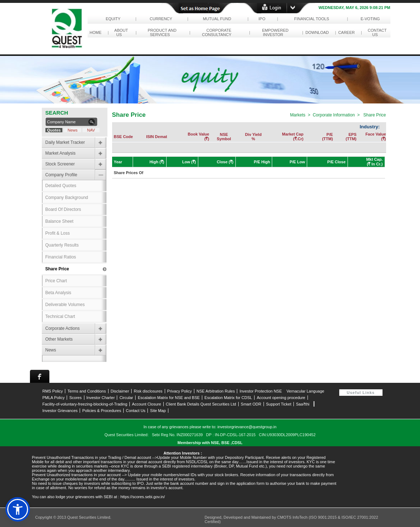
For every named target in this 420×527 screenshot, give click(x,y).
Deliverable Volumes (65, 305)
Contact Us (136, 411)
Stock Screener (60, 164)
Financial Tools (312, 19)
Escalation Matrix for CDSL (228, 398)
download (317, 32)
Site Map (158, 411)
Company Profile (61, 175)
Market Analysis (61, 153)
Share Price (57, 269)
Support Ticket (279, 404)
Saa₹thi (303, 404)
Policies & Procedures (102, 411)
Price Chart (56, 281)
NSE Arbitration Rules (216, 391)
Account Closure (147, 404)
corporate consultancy (218, 32)
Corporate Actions (63, 328)
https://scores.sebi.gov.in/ (143, 497)
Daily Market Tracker (65, 142)
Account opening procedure (281, 398)
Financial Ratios (61, 257)
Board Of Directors (63, 209)
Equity (113, 19)
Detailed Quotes (61, 186)
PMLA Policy (54, 398)
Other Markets (59, 339)
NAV (91, 130)
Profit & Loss (58, 233)
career (346, 32)
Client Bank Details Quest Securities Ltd (201, 404)
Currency (161, 19)
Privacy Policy (180, 391)
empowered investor (274, 32)
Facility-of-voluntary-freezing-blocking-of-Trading (85, 404)
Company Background (67, 198)
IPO (262, 19)
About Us (120, 32)
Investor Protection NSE (260, 391)
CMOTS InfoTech (293, 517)
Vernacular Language (306, 391)
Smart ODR (251, 404)
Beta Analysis (58, 293)
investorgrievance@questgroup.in (247, 427)
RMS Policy (53, 391)
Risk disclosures (148, 391)
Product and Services (161, 32)
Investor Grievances (60, 411)
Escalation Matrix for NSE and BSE (169, 398)
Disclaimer (120, 391)
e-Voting (370, 19)
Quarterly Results (62, 245)
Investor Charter (101, 398)
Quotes (54, 130)
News (73, 130)
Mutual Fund (217, 19)
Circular (126, 398)
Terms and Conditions (87, 391)
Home (96, 32)
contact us (376, 32)
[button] (18, 509)
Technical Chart (60, 316)
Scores (75, 398)
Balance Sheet (59, 221)
